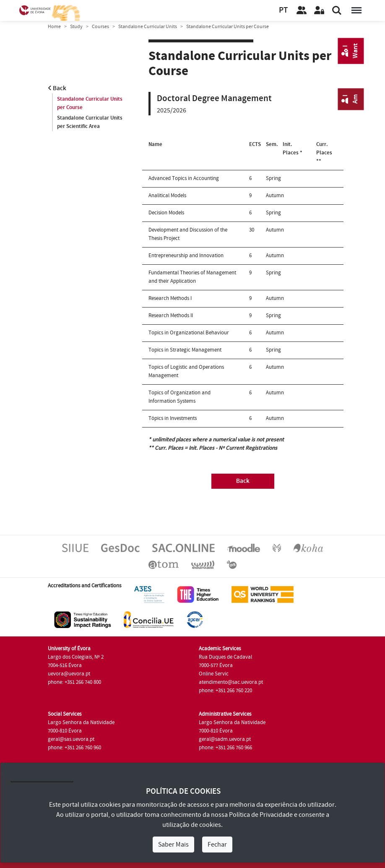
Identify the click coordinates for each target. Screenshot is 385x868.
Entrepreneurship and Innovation (186, 255)
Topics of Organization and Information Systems (179, 397)
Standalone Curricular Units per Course (90, 103)
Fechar (217, 845)
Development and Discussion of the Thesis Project (188, 234)
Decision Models (166, 213)
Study (76, 27)
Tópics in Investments (173, 418)
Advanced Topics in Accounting (184, 178)
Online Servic (214, 674)
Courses (100, 27)
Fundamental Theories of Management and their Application (192, 277)
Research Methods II (171, 315)
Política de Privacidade (261, 815)
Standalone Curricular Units (148, 27)
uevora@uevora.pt (69, 674)
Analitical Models (167, 195)
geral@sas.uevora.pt (71, 739)
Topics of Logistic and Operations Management (186, 371)
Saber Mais (173, 845)
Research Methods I (170, 298)
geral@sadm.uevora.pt (225, 739)
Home (54, 27)
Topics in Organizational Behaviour (189, 333)
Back (57, 88)
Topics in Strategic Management (185, 350)
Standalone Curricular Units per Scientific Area (90, 122)
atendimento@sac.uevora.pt (231, 682)
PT (283, 10)
